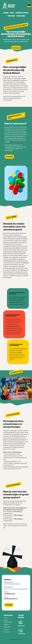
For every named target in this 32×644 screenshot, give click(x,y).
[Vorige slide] (4, 388)
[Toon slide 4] (17, 398)
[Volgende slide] (28, 388)
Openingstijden (22, 13)
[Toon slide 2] (15, 398)
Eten (12, 13)
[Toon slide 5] (18, 398)
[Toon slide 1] (14, 398)
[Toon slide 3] (16, 398)
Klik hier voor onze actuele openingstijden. (16, 589)
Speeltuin (7, 625)
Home (6, 618)
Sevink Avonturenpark (8, 621)
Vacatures (21, 16)
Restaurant (7, 627)
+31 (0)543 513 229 (9, 594)
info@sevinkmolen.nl (11, 599)
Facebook (21, 623)
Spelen (6, 13)
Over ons (11, 16)
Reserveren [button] (16, 48)
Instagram (22, 631)
